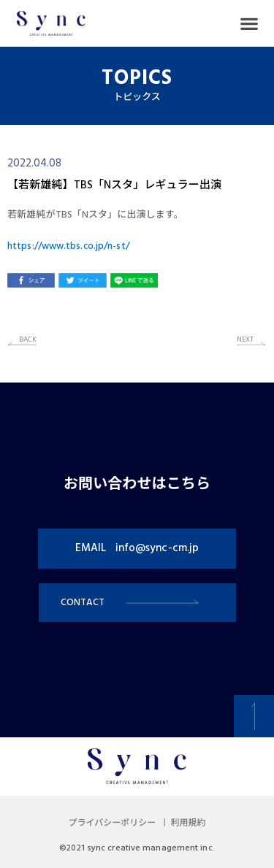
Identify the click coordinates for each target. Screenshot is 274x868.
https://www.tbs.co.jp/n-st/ (68, 246)
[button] (249, 24)
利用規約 (188, 823)
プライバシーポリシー (113, 823)
